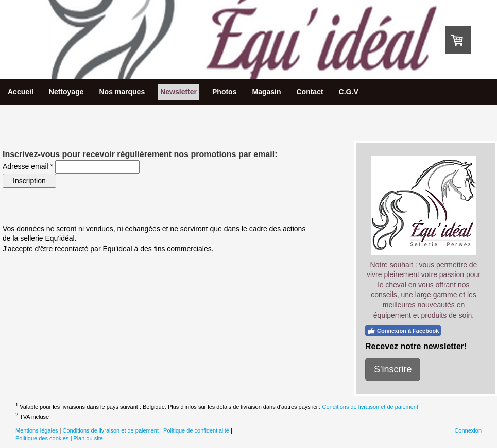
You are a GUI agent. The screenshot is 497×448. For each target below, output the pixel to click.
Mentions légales (37, 430)
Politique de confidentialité (196, 430)
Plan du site (88, 438)
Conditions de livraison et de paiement (370, 407)
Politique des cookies (42, 438)
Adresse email (28, 166)
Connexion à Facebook (403, 331)
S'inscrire (393, 369)
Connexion (468, 430)
